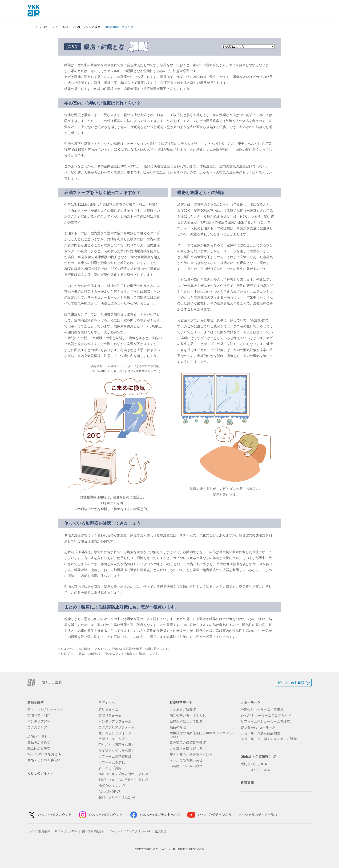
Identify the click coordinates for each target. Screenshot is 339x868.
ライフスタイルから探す (117, 751)
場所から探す (37, 737)
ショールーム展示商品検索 (260, 733)
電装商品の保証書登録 (186, 743)
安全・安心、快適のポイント (191, 754)
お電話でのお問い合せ (186, 766)
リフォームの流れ (112, 762)
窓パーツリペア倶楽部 (115, 797)
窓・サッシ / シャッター (45, 710)
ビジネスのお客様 (291, 683)
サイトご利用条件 (39, 831)
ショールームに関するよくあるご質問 (269, 739)
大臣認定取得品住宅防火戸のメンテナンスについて (202, 735)
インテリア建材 (39, 721)
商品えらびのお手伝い (44, 760)
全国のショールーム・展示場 (262, 710)
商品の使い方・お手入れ (188, 716)
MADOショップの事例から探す (121, 774)
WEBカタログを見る (42, 754)
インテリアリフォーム (115, 721)
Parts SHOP (107, 792)
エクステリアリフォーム (117, 727)
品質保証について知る (186, 721)
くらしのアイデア (47, 27)
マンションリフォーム (115, 733)
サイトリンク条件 (66, 831)
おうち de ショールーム (258, 727)
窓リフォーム (108, 710)
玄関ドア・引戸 (39, 716)
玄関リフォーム (110, 716)
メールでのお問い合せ (186, 760)
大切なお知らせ (252, 764)
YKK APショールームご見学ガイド (266, 716)
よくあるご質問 (110, 768)
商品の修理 (178, 727)
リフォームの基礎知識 (115, 756)
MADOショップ (110, 786)
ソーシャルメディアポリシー (130, 831)
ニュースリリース (254, 770)
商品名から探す (39, 742)
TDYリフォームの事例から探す (121, 780)
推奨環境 (161, 831)
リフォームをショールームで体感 (265, 721)
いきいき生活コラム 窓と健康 (82, 27)
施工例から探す (39, 748)
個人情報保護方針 (93, 831)
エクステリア (37, 727)
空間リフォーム (110, 739)
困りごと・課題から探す (117, 745)
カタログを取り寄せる (186, 748)
